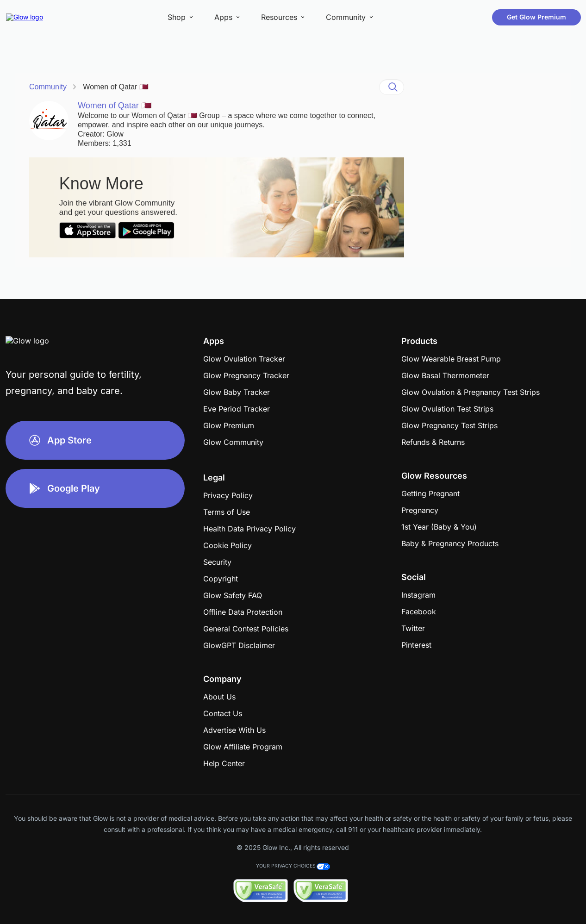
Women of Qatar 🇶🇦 (116, 87)
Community (48, 87)
